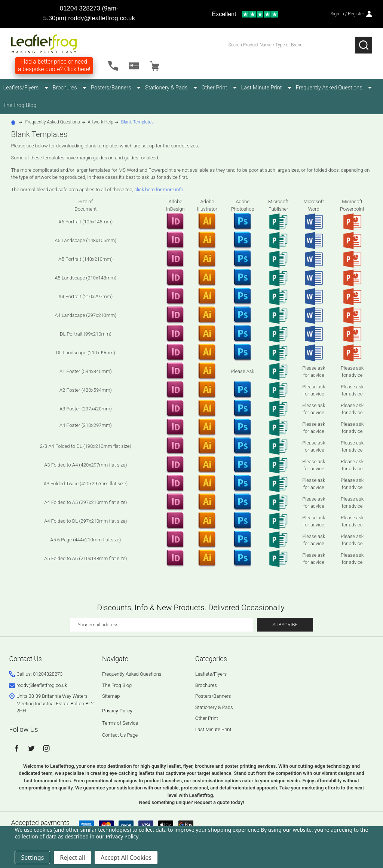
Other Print (200, 88)
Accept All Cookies (126, 858)
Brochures (62, 88)
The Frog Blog (20, 106)
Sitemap (111, 697)
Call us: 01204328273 (39, 675)
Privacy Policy (117, 711)
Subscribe (285, 625)
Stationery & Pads (155, 88)
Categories (211, 659)
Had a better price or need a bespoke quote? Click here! (54, 65)
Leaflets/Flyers (22, 88)
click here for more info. (160, 190)
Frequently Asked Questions (307, 88)
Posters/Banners (104, 88)
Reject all (72, 858)
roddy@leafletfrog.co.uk (102, 18)
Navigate (115, 659)
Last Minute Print (243, 88)
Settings (32, 858)
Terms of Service (120, 724)
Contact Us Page (120, 736)
